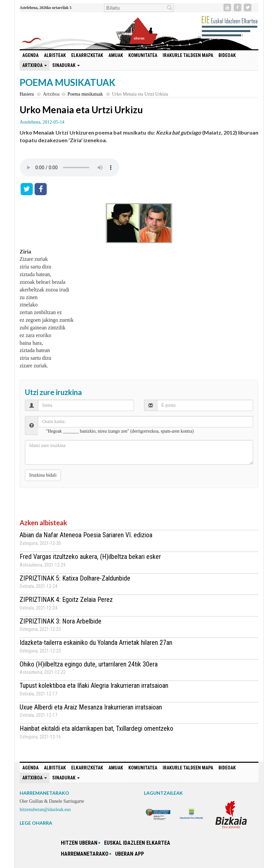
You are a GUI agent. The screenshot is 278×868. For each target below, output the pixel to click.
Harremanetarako (85, 854)
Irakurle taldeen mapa (188, 55)
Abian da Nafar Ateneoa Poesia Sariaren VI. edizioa (86, 535)
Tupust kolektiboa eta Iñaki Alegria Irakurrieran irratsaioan (94, 685)
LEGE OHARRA (36, 823)
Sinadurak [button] (66, 65)
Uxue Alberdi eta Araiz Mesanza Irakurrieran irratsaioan (91, 707)
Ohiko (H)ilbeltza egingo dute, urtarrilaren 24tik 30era (89, 664)
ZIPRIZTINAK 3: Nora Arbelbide (61, 621)
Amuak (116, 55)
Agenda (30, 55)
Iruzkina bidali (43, 475)
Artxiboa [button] (35, 65)
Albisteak (55, 55)
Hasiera (27, 94)
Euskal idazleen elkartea (137, 843)
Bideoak (227, 55)
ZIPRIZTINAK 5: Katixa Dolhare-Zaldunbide (75, 578)
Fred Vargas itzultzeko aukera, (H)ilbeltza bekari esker (90, 557)
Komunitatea (143, 55)
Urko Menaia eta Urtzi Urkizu (81, 110)
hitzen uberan (79, 843)
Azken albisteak (43, 523)
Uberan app (130, 854)
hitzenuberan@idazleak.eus (45, 810)
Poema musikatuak (85, 94)
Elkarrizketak (87, 55)
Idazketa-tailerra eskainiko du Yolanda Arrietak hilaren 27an (96, 643)
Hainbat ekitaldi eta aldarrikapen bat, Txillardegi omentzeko (96, 728)
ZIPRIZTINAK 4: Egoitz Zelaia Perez (66, 600)
